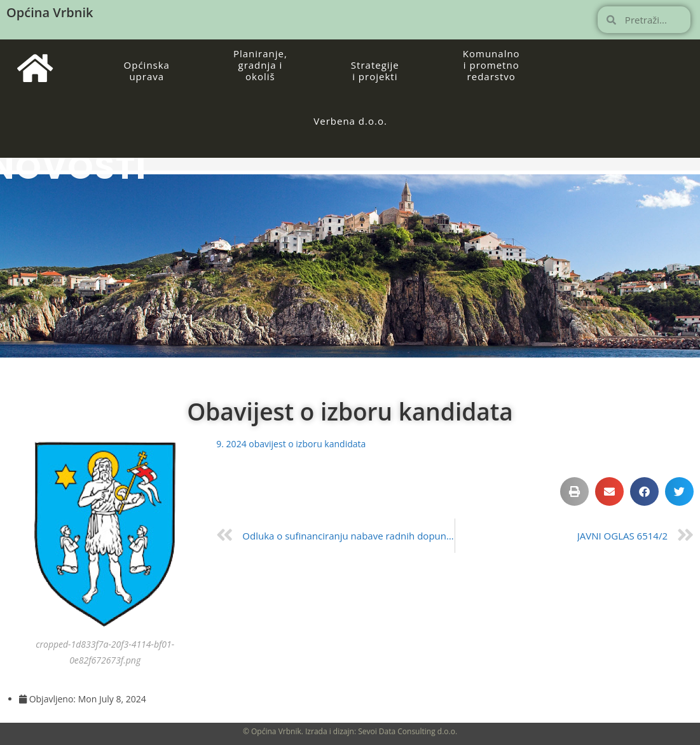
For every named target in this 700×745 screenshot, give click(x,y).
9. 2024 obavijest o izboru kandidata (291, 444)
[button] (574, 491)
